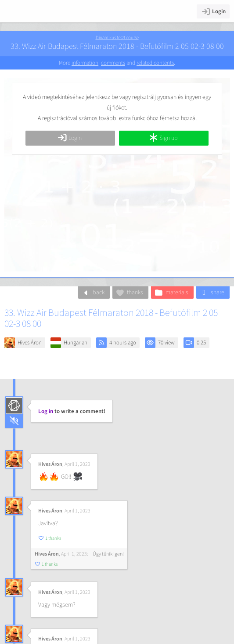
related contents (155, 63)
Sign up (163, 138)
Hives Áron (30, 343)
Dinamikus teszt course (117, 38)
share (212, 293)
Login (213, 11)
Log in (46, 411)
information (85, 63)
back (93, 293)
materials (171, 293)
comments (113, 63)
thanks (129, 293)
